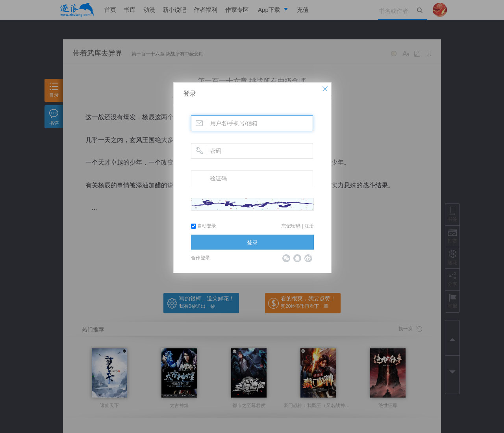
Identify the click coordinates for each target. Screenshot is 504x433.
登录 (190, 93)
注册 (309, 226)
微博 (308, 258)
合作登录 (200, 258)
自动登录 (204, 226)
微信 (286, 258)
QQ (297, 258)
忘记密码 (291, 226)
